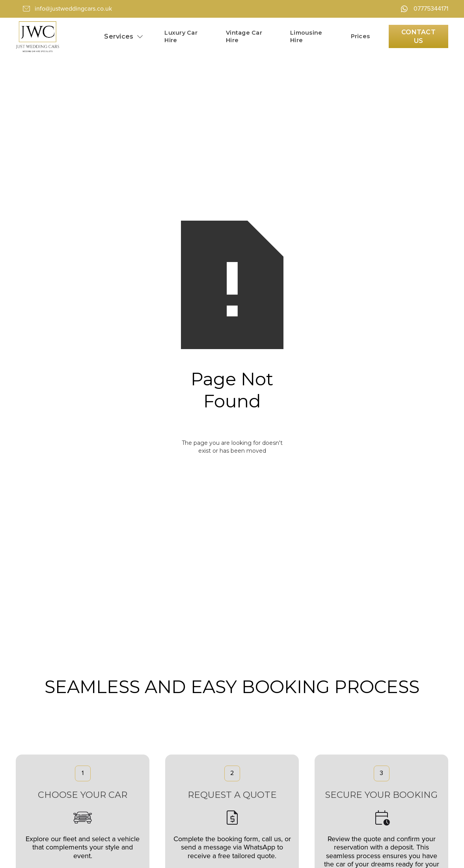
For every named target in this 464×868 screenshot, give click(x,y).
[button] (124, 36)
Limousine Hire (306, 36)
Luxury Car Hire (181, 36)
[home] (37, 37)
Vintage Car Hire (244, 36)
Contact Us (418, 36)
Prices (361, 36)
